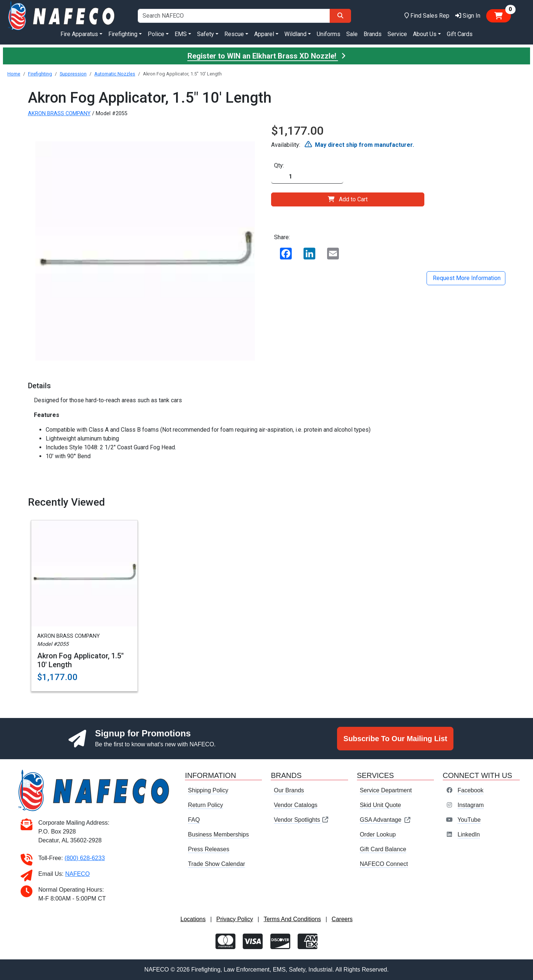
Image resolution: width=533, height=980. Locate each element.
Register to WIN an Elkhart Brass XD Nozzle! (267, 56)
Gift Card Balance (383, 849)
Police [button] (156, 34)
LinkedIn (469, 834)
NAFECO (78, 874)
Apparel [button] (264, 34)
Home (14, 74)
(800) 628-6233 (85, 858)
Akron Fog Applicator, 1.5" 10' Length (80, 660)
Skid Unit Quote (381, 805)
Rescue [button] (234, 34)
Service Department (386, 790)
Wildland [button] (295, 34)
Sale (352, 34)
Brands (373, 34)
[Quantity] (307, 177)
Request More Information (466, 278)
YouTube (469, 820)
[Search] (340, 16)
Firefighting (40, 74)
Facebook (470, 790)
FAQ (194, 820)
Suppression (73, 74)
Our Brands (289, 790)
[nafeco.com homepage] (62, 15)
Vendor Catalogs (295, 805)
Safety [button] (206, 34)
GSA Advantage (385, 820)
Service (397, 34)
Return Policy (205, 805)
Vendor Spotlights (301, 820)
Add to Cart (348, 199)
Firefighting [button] (123, 34)
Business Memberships (218, 834)
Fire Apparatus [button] (79, 34)
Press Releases (208, 849)
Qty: (279, 165)
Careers (342, 919)
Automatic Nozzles (115, 74)
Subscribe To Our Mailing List (395, 739)
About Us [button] (425, 34)
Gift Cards (460, 34)
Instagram (471, 805)
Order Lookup (378, 834)
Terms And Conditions (292, 919)
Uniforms (329, 34)
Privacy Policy (235, 919)
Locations (193, 919)
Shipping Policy (208, 790)
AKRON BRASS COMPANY (59, 114)
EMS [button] (181, 34)
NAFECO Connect (384, 864)
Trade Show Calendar (216, 864)
